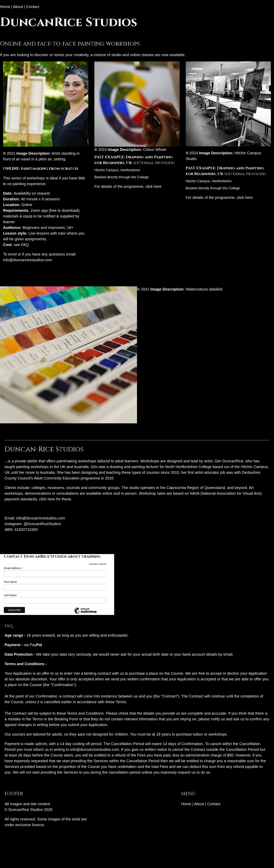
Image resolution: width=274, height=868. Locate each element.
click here (153, 186)
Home (5, 7)
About (18, 7)
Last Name (10, 595)
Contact (33, 7)
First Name (10, 582)
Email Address (14, 568)
